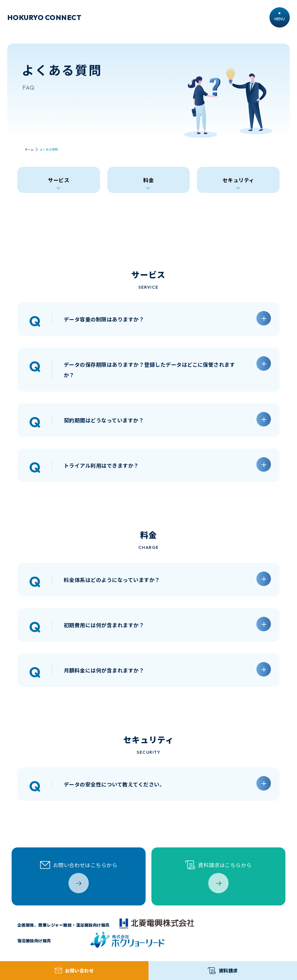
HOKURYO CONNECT (44, 17)
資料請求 (223, 970)
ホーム (29, 149)
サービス (59, 180)
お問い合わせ (74, 970)
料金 (149, 180)
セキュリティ (238, 180)
